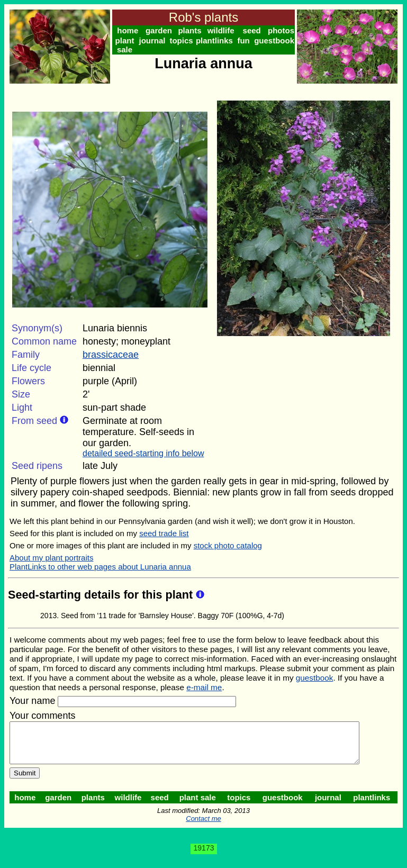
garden (160, 30)
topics (184, 40)
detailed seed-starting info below (143, 453)
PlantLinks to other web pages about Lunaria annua (100, 567)
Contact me (205, 826)
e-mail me (204, 687)
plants (192, 30)
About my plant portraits (51, 558)
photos (285, 30)
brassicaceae (111, 355)
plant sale (125, 45)
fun (247, 40)
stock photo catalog (228, 545)
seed (255, 30)
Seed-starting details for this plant (102, 595)
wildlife (224, 30)
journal (153, 40)
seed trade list (164, 533)
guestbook (278, 40)
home (128, 30)
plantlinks (217, 40)
